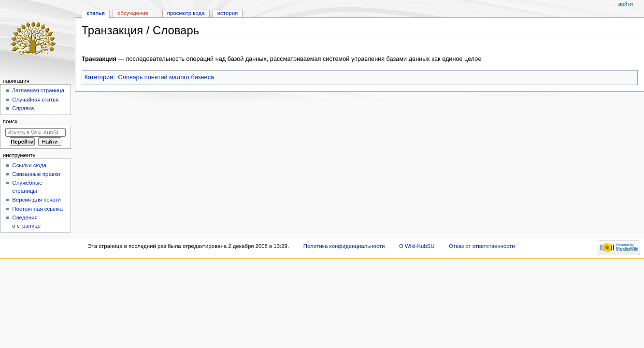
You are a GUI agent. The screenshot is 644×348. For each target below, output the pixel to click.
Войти (626, 4)
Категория (99, 77)
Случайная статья (35, 100)
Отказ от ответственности (482, 246)
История (228, 13)
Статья (96, 13)
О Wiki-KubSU (417, 246)
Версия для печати (36, 200)
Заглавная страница (38, 90)
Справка (23, 108)
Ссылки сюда (29, 165)
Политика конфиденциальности (344, 246)
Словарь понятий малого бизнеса (166, 77)
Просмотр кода (186, 13)
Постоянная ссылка (37, 209)
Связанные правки (36, 174)
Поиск (10, 121)
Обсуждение (133, 13)
